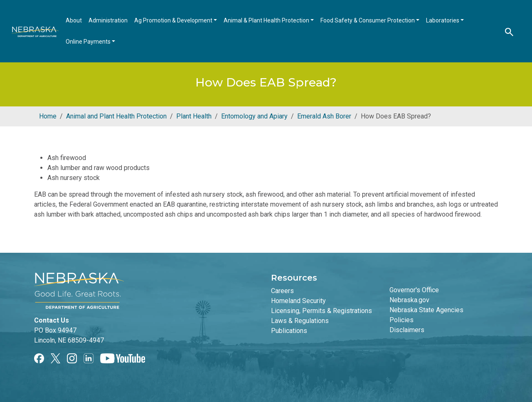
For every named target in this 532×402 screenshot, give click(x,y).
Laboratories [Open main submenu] (443, 20)
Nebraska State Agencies (426, 310)
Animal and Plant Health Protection (116, 116)
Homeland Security (298, 301)
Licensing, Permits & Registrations (321, 311)
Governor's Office (414, 290)
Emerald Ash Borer (324, 116)
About (74, 20)
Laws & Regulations (300, 321)
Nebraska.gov (409, 300)
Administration (108, 20)
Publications (289, 331)
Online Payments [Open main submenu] (89, 42)
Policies (401, 320)
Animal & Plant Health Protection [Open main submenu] (267, 20)
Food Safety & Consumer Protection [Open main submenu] (368, 20)
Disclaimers (407, 330)
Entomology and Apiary (254, 116)
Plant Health (194, 116)
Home (48, 116)
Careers (282, 291)
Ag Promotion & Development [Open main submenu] (174, 20)
